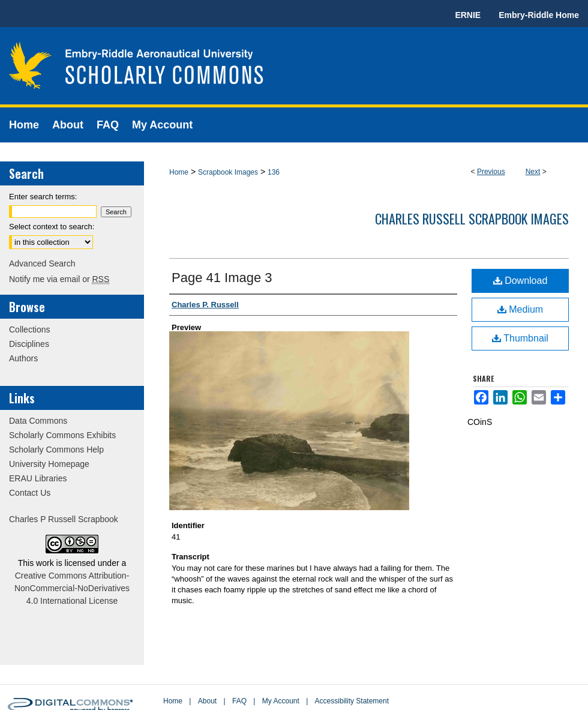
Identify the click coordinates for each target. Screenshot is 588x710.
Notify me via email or (59, 279)
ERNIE (468, 15)
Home (179, 172)
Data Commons (38, 421)
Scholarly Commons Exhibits (62, 435)
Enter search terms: (43, 197)
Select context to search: (52, 227)
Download (520, 281)
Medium (520, 309)
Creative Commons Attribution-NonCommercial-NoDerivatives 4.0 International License (72, 588)
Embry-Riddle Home (539, 15)
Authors (23, 358)
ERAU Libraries (38, 478)
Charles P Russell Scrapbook (64, 519)
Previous (491, 172)
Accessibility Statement (352, 701)
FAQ (239, 701)
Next (533, 172)
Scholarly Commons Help (56, 450)
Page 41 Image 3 (222, 278)
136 (274, 172)
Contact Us (30, 493)
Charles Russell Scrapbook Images (472, 218)
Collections (29, 329)
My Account (281, 701)
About (207, 701)
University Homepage (49, 464)
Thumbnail (520, 338)
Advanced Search (42, 263)
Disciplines (29, 344)
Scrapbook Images (228, 172)
